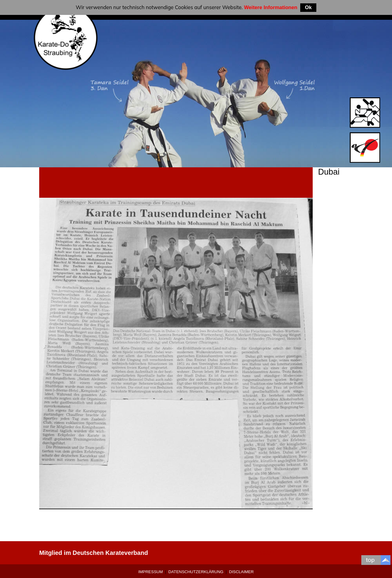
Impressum (151, 572)
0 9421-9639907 (253, 553)
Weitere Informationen (271, 7)
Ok (308, 7)
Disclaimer (241, 572)
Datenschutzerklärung (196, 572)
